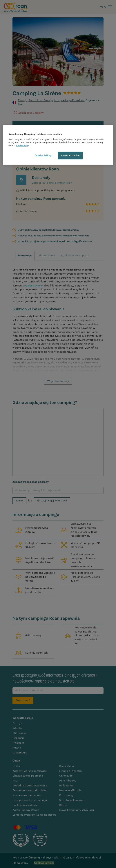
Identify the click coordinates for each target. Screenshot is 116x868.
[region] (58, 145)
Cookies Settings (44, 155)
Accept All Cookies (70, 155)
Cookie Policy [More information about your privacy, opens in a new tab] (23, 146)
